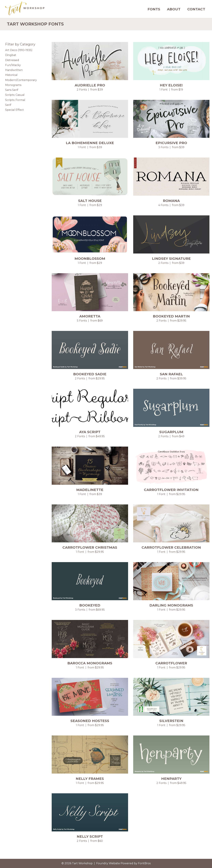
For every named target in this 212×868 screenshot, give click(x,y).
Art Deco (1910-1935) (19, 50)
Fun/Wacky (13, 65)
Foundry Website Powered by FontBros (123, 863)
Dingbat (11, 55)
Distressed (12, 60)
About (174, 9)
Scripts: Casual (15, 95)
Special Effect (14, 110)
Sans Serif (12, 90)
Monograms (13, 85)
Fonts (154, 9)
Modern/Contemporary (21, 80)
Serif (8, 105)
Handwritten (14, 70)
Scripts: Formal (15, 100)
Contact (196, 9)
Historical (11, 75)
